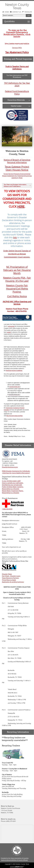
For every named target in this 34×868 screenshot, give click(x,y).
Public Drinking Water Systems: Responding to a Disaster (13, 488)
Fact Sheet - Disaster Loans (11, 576)
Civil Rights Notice (17, 296)
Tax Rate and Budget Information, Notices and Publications (18, 185)
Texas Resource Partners (10, 578)
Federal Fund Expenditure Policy (17, 93)
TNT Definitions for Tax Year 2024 (17, 84)
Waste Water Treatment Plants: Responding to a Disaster (13, 492)
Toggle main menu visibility (29, 21)
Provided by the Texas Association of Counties (15, 858)
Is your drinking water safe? (11, 481)
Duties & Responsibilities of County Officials (14, 860)
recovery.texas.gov (15, 387)
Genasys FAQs (17, 48)
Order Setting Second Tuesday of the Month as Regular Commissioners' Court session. (17, 254)
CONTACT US (17, 12)
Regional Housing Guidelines (14, 371)
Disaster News (7, 574)
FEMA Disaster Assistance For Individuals (16, 471)
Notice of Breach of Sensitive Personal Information (17, 161)
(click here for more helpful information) (16, 473)
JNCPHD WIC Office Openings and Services (17, 303)
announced (11, 326)
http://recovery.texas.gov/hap (14, 416)
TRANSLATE (28, 12)
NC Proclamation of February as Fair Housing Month (17, 270)
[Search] (15, 16)
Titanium (19, 867)
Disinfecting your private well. (12, 485)
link (15, 237)
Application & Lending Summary (13, 582)
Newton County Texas (17, 6)
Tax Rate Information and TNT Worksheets (17, 76)
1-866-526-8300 (7, 509)
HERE (21, 206)
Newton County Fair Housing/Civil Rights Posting (17, 289)
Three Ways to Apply (9, 580)
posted (9, 332)
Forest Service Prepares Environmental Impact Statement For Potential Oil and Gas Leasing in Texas (17, 176)
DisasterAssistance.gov (10, 467)
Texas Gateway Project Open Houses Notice (17, 168)
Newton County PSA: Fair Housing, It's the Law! (17, 279)
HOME (7, 12)
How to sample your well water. (13, 483)
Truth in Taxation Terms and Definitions (17, 68)
